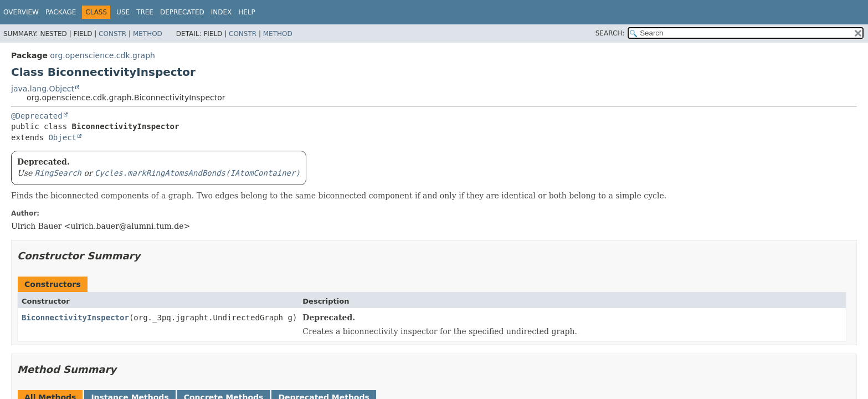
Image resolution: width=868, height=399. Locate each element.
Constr (112, 34)
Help (247, 12)
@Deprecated (37, 116)
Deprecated (182, 12)
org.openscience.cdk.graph (102, 55)
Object (62, 137)
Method (148, 34)
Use (123, 12)
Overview (21, 12)
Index (222, 12)
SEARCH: (610, 33)
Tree (145, 12)
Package (61, 12)
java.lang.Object (43, 89)
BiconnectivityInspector (75, 318)
